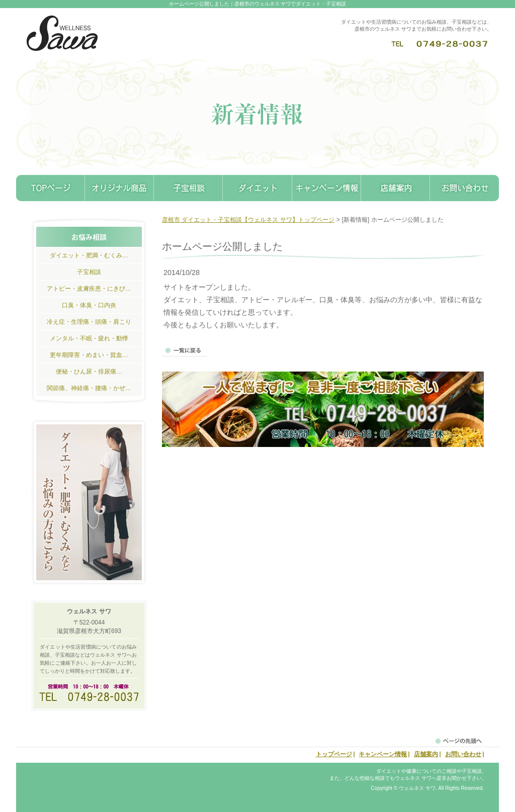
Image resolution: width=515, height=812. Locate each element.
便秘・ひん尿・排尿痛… (89, 372)
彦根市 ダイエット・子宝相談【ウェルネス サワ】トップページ (248, 220)
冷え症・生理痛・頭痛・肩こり (89, 322)
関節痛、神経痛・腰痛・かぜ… (89, 388)
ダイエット (257, 188)
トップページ (51, 188)
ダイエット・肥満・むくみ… (89, 255)
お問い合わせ (464, 188)
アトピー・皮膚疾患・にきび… (89, 289)
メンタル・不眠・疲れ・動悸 (89, 338)
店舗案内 (396, 188)
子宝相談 (188, 188)
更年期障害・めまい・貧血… (89, 355)
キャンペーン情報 (327, 188)
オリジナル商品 (119, 188)
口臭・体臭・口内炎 (89, 305)
